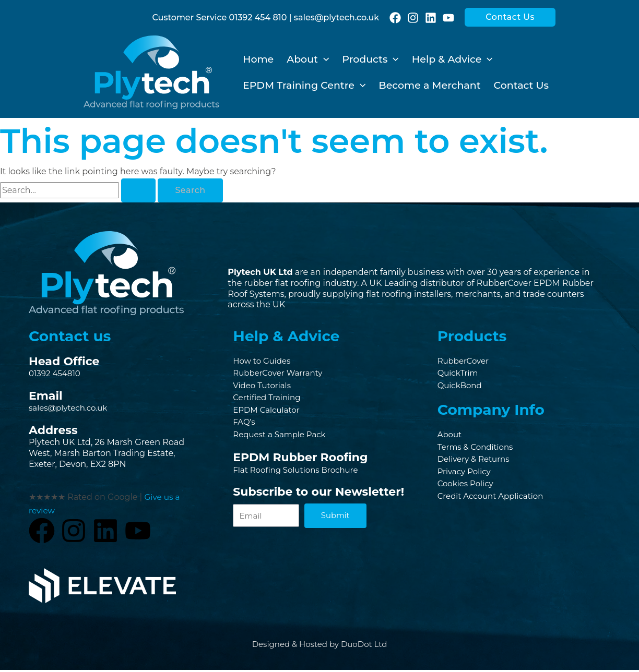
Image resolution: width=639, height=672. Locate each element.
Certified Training (269, 399)
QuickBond (461, 387)
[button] (510, 17)
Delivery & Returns (476, 463)
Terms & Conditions (478, 449)
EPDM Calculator (268, 412)
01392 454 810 (258, 17)
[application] (323, 59)
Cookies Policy (467, 488)
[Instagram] (413, 18)
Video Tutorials (264, 387)
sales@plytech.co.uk (336, 17)
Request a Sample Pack (282, 439)
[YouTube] (448, 18)
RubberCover (465, 361)
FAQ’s (245, 425)
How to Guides (263, 361)
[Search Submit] (138, 190)
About (451, 436)
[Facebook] (395, 18)
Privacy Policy (466, 476)
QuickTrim (459, 374)
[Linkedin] (431, 18)
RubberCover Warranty (280, 374)
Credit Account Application (494, 501)
